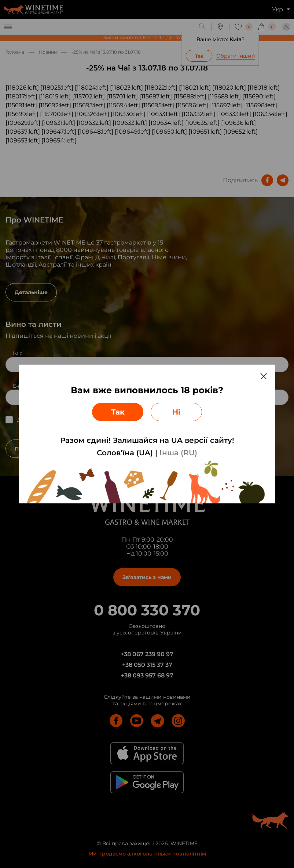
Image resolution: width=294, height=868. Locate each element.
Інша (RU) (178, 453)
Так (118, 412)
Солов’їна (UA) (125, 453)
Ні (176, 412)
